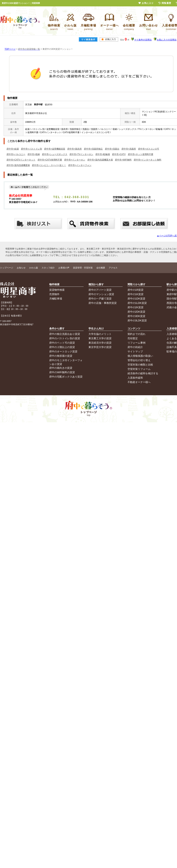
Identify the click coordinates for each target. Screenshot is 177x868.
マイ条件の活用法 (143, 40)
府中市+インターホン (75, 160)
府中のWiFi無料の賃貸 (62, 372)
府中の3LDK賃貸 (137, 320)
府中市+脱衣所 (75, 149)
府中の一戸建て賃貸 (100, 299)
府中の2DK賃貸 (136, 312)
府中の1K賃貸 (135, 294)
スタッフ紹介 (48, 268)
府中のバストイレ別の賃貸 (65, 338)
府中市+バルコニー (16, 154)
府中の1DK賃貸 (136, 299)
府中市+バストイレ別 (31, 149)
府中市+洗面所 (129, 149)
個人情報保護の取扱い (140, 356)
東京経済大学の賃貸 (100, 343)
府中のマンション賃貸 (101, 294)
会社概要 (101, 268)
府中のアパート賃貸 (100, 290)
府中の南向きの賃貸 (61, 368)
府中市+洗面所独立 (93, 149)
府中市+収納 (34, 154)
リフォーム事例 (136, 343)
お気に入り (146, 3)
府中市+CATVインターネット (21, 160)
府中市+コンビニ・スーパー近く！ (49, 165)
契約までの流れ (136, 334)
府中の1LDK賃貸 (137, 303)
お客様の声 (64, 268)
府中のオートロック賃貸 (63, 351)
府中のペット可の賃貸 (62, 343)
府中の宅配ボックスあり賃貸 (66, 377)
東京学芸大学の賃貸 (100, 347)
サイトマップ (135, 351)
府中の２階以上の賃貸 (62, 347)
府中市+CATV (119, 154)
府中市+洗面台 (112, 149)
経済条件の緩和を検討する (143, 373)
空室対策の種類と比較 (140, 365)
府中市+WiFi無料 (123, 160)
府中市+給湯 (13, 149)
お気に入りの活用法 (167, 40)
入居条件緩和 (135, 378)
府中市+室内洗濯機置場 (18, 165)
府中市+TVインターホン (81, 154)
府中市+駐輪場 (103, 154)
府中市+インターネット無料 (148, 160)
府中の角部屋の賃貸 (61, 356)
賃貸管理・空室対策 (83, 268)
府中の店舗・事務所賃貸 (103, 303)
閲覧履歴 (165, 3)
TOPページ (10, 49)
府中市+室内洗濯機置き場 (100, 160)
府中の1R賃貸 (136, 290)
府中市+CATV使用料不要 (50, 160)
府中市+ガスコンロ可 (149, 149)
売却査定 (133, 338)
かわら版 (34, 268)
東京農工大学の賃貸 (100, 338)
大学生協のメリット (100, 334)
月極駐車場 (56, 299)
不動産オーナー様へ (139, 382)
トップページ (7, 268)
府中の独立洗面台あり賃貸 (65, 334)
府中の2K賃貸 (135, 307)
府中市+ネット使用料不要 (141, 154)
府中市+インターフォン (80, 165)
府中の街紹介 (135, 347)
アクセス (113, 268)
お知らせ (21, 268)
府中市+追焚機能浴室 (55, 149)
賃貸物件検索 (57, 290)
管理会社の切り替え (139, 360)
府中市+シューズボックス (55, 154)
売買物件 (54, 294)
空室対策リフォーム (139, 369)
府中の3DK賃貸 (136, 316)
